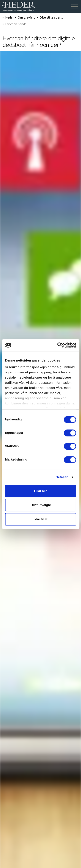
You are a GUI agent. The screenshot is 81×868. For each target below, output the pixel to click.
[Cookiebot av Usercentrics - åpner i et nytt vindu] (58, 345)
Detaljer (62, 477)
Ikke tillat (40, 519)
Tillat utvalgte (40, 505)
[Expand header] (75, 6)
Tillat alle (41, 491)
